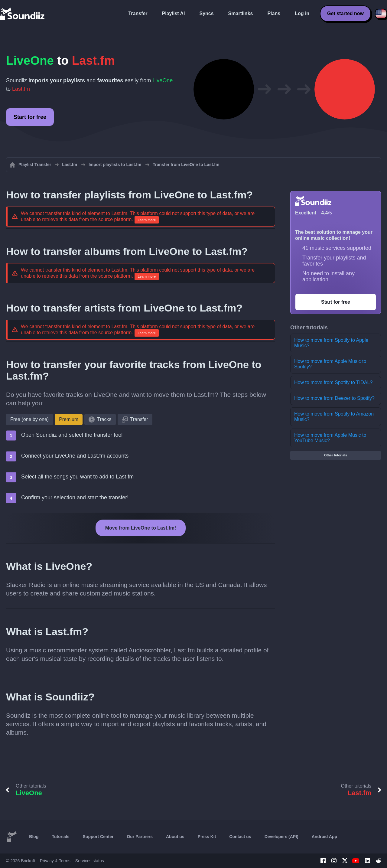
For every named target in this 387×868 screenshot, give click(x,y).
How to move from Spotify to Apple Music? (331, 343)
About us (175, 837)
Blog (34, 837)
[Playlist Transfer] (23, 14)
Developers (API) (281, 837)
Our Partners (140, 837)
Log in (302, 13)
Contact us (240, 837)
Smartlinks (241, 13)
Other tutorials (336, 455)
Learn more (147, 220)
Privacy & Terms (55, 861)
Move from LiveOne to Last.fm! (141, 528)
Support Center (98, 837)
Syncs (206, 13)
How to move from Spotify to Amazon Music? (334, 417)
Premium (69, 419)
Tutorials (60, 837)
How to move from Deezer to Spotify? (334, 398)
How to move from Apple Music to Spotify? (330, 364)
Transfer (138, 13)
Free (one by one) (29, 419)
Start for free (30, 117)
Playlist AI (174, 13)
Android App (324, 837)
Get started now (345, 13)
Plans (274, 13)
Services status (90, 861)
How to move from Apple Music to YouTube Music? (330, 438)
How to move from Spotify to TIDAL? (333, 382)
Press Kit (207, 837)
